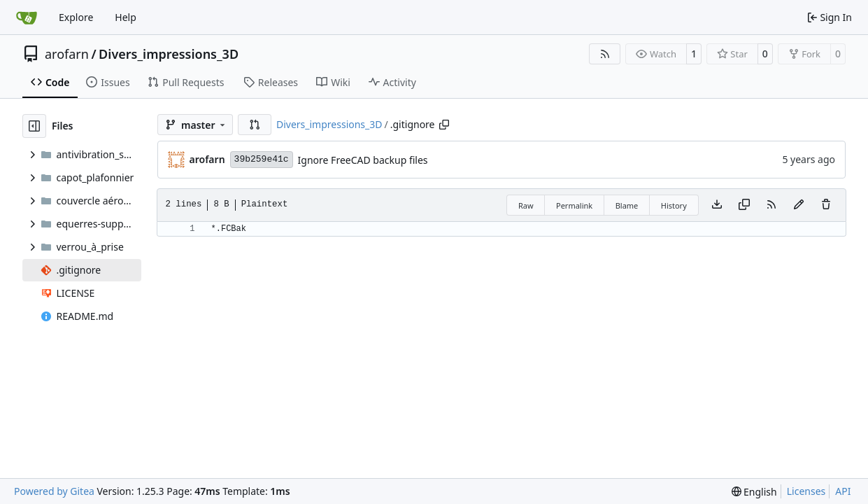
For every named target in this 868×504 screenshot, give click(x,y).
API (843, 491)
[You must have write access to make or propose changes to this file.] (826, 205)
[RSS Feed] (605, 54)
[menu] (754, 492)
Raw (526, 205)
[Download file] (717, 205)
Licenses (806, 491)
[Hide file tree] (34, 126)
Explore (76, 17)
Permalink (574, 205)
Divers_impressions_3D (169, 54)
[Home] (27, 17)
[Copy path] (444, 125)
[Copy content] (744, 205)
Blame (627, 205)
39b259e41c (262, 159)
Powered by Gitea (54, 491)
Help (126, 17)
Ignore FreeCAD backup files (363, 160)
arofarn (67, 54)
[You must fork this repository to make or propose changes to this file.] (799, 205)
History (674, 205)
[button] (255, 125)
